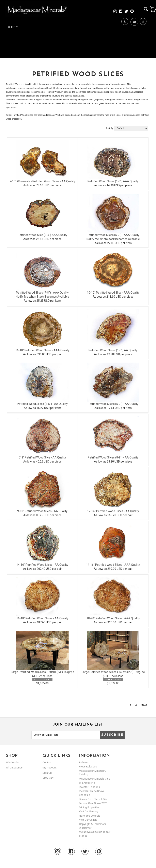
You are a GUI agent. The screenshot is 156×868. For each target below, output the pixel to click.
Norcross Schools (90, 816)
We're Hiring (125, 34)
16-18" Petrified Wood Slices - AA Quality (42, 618)
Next (144, 705)
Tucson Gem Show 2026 (93, 803)
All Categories (14, 768)
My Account (143, 34)
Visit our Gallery (88, 820)
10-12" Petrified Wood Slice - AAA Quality (113, 293)
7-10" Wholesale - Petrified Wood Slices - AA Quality (42, 181)
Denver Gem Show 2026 (93, 799)
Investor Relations (89, 787)
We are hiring (87, 783)
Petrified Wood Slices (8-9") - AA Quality (113, 457)
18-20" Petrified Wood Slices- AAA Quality (113, 618)
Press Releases (88, 767)
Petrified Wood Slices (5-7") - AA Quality (113, 404)
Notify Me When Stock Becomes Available (113, 239)
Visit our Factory (89, 811)
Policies (84, 762)
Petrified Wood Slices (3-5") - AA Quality (42, 404)
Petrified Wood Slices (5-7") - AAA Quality (113, 235)
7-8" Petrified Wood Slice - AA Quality (42, 457)
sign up (47, 773)
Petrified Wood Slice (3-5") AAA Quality (42, 235)
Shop (13, 27)
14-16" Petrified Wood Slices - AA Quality (42, 565)
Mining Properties (89, 807)
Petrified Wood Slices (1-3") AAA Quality (113, 181)
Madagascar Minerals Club (95, 779)
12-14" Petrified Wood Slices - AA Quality (113, 511)
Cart (153, 9)
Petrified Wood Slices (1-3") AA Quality (113, 350)
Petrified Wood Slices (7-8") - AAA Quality (42, 293)
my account (50, 768)
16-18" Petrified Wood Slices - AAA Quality (42, 350)
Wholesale (12, 762)
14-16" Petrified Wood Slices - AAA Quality (113, 565)
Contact (134, 27)
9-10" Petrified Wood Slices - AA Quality (42, 511)
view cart (48, 778)
